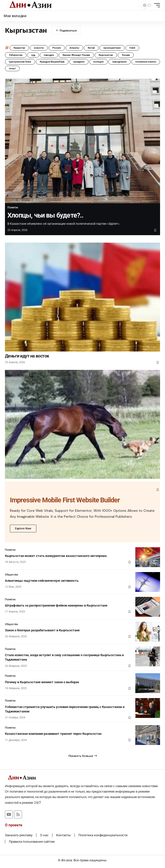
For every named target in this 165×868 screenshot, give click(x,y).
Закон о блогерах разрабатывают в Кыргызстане (42, 630)
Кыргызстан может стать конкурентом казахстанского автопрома (56, 556)
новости (39, 48)
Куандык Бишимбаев (52, 62)
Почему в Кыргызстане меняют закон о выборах (42, 682)
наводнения (119, 62)
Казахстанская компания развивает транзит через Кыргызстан (53, 734)
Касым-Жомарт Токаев (76, 55)
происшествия (112, 48)
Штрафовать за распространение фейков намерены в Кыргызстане (56, 605)
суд (33, 55)
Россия (57, 48)
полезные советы (146, 62)
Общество (12, 575)
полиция (98, 62)
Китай (91, 48)
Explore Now (23, 528)
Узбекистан (16, 55)
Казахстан (19, 48)
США (132, 48)
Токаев (126, 55)
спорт (12, 68)
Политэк (13, 208)
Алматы (74, 48)
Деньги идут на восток (27, 356)
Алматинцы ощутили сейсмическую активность (42, 581)
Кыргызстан (106, 55)
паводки (49, 55)
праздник (79, 62)
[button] (134, 5)
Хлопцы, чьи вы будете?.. (46, 215)
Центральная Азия (20, 62)
